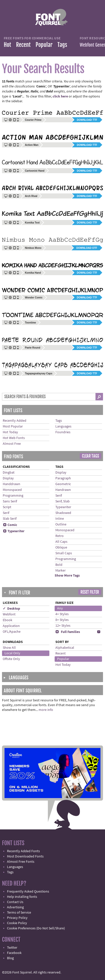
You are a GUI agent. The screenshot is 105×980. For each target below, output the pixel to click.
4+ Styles (62, 614)
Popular (44, 45)
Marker (61, 571)
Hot (7, 45)
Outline (61, 524)
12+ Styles (63, 626)
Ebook (8, 620)
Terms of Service (19, 913)
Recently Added (15, 421)
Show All (9, 648)
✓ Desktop (11, 609)
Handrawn (63, 490)
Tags (62, 45)
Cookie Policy (17, 923)
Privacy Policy (17, 918)
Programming (13, 496)
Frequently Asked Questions (28, 892)
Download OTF (87, 248)
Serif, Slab (63, 501)
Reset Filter (90, 592)
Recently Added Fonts (23, 851)
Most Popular (13, 426)
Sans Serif (10, 501)
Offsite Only (11, 659)
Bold (59, 565)
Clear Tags (90, 456)
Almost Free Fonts (21, 862)
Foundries (63, 432)
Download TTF (87, 120)
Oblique (61, 548)
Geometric (63, 484)
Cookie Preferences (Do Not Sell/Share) (36, 928)
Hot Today (10, 432)
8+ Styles (62, 620)
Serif (6, 513)
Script (7, 507)
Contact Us (15, 902)
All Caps (61, 542)
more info (46, 710)
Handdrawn (12, 484)
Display (8, 478)
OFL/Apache (12, 632)
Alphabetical (65, 648)
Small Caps (64, 553)
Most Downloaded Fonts (25, 856)
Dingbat (9, 473)
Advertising (15, 907)
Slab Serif (10, 519)
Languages (63, 426)
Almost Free (12, 444)
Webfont (9, 614)
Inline (60, 519)
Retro (60, 536)
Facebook (14, 953)
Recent (23, 45)
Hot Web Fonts (14, 438)
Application (11, 626)
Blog (10, 958)
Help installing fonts (22, 897)
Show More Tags (67, 576)
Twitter (12, 948)
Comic (10, 525)
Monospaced (12, 490)
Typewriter (14, 531)
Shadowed (63, 513)
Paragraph (63, 478)
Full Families (68, 632)
